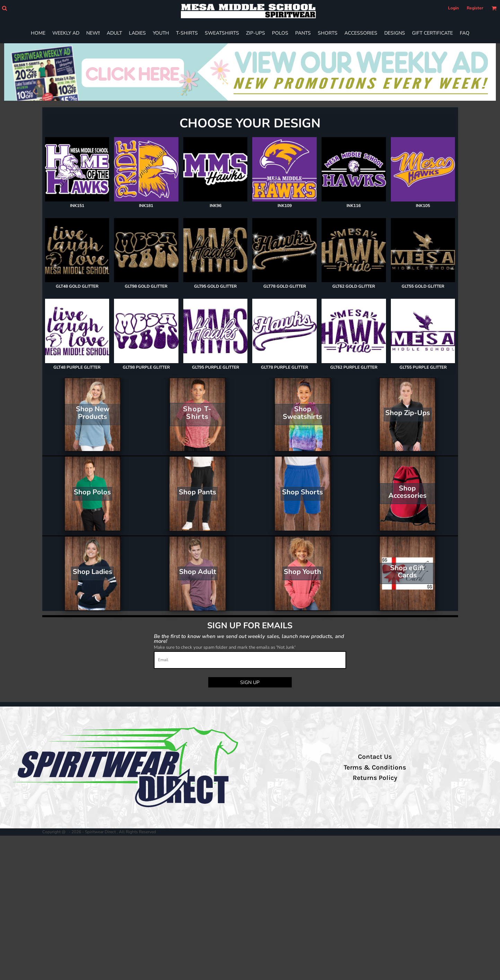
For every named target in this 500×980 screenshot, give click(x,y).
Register (475, 8)
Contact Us (375, 757)
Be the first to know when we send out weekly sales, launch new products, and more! (249, 639)
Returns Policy (375, 778)
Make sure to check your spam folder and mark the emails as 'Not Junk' (225, 647)
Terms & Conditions (375, 767)
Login (453, 8)
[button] (4, 8)
